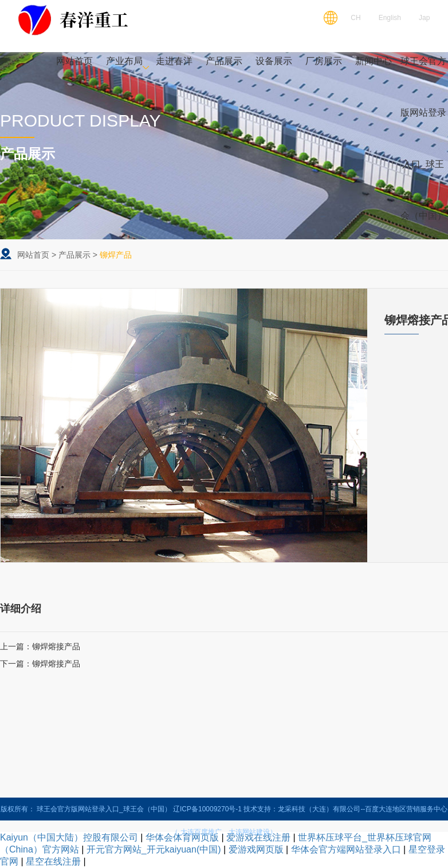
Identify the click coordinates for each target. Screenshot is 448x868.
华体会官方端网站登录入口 (346, 849)
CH (355, 18)
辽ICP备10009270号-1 (207, 809)
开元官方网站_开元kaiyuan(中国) (154, 849)
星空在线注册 (53, 861)
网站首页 (33, 255)
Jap (424, 18)
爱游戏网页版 (256, 849)
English (390, 18)
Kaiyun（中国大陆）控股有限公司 (69, 837)
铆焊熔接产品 (56, 646)
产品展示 (74, 255)
